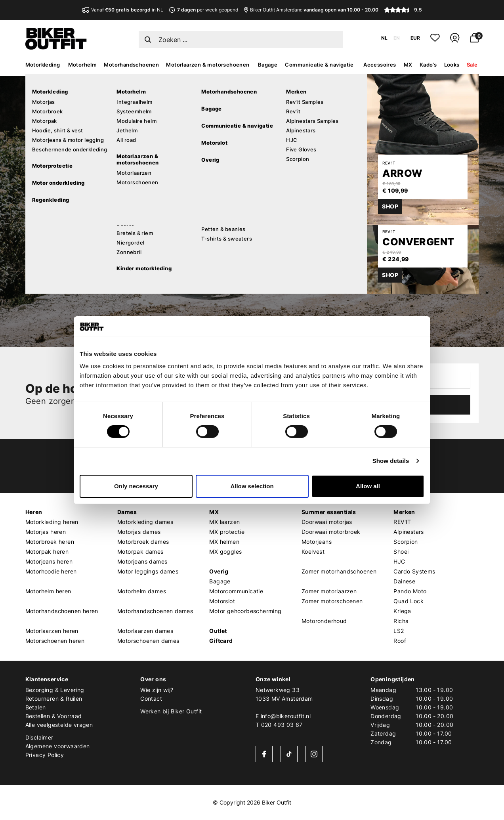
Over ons (153, 679)
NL (384, 38)
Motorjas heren (46, 532)
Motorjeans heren (49, 561)
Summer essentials (329, 512)
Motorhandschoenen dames (155, 611)
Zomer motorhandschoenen (339, 571)
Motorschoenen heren (55, 641)
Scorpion (406, 542)
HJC (399, 561)
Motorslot (222, 601)
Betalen (36, 707)
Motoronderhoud (324, 621)
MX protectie (227, 532)
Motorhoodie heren (51, 571)
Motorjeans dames (142, 561)
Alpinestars (409, 532)
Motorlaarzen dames (145, 631)
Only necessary (136, 486)
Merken (404, 512)
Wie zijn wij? (157, 690)
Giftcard (221, 641)
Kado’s (428, 65)
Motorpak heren (47, 551)
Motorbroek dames (143, 542)
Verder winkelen (97, 251)
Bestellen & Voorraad (54, 716)
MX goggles (225, 551)
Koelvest (313, 551)
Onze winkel (273, 679)
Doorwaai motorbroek (331, 532)
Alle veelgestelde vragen (59, 725)
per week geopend (203, 10)
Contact (151, 699)
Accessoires (380, 65)
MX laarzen (224, 522)
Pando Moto (410, 591)
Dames (127, 512)
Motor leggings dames (148, 571)
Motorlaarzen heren (52, 631)
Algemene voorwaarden (58, 746)
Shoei (401, 551)
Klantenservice (47, 679)
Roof (400, 641)
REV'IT (402, 522)
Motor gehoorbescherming (245, 611)
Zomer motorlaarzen (329, 591)
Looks (452, 65)
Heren (34, 512)
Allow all (368, 486)
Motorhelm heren (48, 591)
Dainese (404, 581)
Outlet (218, 631)
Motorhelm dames (142, 591)
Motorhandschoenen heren (62, 611)
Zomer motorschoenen (332, 601)
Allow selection (252, 486)
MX (408, 65)
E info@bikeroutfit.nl (283, 716)
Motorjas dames (139, 532)
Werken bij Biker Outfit (171, 711)
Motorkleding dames (145, 522)
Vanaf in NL (123, 10)
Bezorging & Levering (55, 690)
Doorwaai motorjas (327, 522)
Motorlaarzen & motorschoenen (208, 65)
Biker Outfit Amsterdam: (311, 10)
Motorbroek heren (50, 542)
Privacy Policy (45, 755)
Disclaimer (39, 737)
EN (397, 38)
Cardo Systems (414, 571)
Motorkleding (43, 65)
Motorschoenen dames (148, 641)
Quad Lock (409, 601)
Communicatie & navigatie (319, 65)
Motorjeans (317, 542)
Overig (219, 571)
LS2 (399, 631)
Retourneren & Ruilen (54, 699)
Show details (391, 461)
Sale (472, 65)
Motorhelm (83, 65)
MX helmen (224, 542)
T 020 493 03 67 (279, 725)
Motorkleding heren (52, 522)
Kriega (402, 611)
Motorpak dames (140, 551)
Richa (401, 621)
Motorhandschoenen (131, 65)
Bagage (268, 65)
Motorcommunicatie (236, 591)
